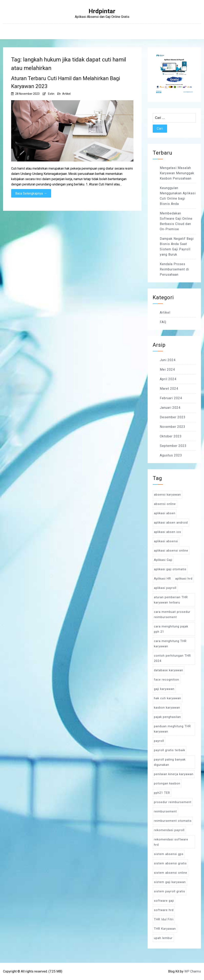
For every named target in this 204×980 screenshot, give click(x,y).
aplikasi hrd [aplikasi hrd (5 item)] (184, 579)
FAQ (163, 322)
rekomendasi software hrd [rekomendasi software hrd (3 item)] (171, 842)
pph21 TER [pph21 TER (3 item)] (162, 793)
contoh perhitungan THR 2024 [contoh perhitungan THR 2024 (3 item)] (172, 658)
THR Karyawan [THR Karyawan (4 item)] (165, 929)
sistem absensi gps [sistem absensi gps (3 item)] (169, 854)
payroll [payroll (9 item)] (159, 741)
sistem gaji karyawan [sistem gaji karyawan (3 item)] (170, 882)
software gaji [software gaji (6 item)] (164, 901)
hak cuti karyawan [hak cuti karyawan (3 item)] (167, 698)
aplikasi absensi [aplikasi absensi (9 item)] (166, 541)
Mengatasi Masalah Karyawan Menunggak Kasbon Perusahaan (177, 173)
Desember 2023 (173, 417)
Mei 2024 (167, 370)
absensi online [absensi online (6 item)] (165, 504)
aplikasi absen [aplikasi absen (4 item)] (165, 513)
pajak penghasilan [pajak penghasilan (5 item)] (167, 717)
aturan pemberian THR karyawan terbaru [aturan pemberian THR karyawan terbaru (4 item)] (171, 600)
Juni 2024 (168, 360)
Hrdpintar (102, 11)
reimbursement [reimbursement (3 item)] (165, 811)
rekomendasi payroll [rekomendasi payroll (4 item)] (169, 830)
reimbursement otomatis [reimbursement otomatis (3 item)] (173, 821)
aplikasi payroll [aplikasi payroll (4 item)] (165, 588)
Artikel (66, 94)
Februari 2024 (171, 398)
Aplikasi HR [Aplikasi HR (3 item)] (162, 579)
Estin (51, 94)
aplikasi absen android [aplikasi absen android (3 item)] (171, 523)
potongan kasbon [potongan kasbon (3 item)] (167, 783)
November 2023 (173, 427)
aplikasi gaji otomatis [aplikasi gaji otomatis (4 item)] (170, 569)
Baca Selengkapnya (31, 193)
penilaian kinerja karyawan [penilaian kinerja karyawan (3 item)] (174, 774)
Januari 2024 (170, 408)
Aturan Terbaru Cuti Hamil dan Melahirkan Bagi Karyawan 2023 (66, 82)
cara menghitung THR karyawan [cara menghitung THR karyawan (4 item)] (170, 644)
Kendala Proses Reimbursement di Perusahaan (174, 269)
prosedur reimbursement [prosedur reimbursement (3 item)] (173, 802)
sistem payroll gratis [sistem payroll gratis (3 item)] (170, 891)
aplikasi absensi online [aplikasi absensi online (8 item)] (171, 551)
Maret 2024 (169, 389)
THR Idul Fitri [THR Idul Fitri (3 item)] (164, 919)
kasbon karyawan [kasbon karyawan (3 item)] (167, 708)
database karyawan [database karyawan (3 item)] (169, 670)
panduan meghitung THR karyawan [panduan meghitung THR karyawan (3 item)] (172, 729)
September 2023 (173, 446)
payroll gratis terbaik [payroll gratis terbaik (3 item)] (170, 750)
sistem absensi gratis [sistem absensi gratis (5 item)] (170, 863)
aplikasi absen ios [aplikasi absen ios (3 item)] (167, 532)
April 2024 (168, 379)
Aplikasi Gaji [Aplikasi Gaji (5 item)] (163, 560)
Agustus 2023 (171, 455)
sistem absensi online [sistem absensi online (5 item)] (171, 873)
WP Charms (193, 971)
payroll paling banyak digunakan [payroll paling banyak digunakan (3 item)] (170, 762)
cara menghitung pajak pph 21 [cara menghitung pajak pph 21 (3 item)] (171, 629)
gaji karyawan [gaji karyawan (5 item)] (164, 689)
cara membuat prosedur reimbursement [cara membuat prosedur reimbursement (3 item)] (172, 614)
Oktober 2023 (171, 436)
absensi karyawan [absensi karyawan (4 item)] (167, 495)
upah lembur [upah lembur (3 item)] (163, 938)
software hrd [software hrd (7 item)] (164, 910)
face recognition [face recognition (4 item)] (166, 680)
